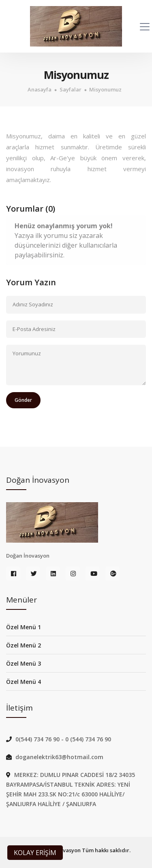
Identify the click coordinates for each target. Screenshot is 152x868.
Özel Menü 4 (24, 682)
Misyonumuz (105, 90)
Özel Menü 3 (24, 663)
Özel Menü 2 (24, 645)
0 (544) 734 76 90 (88, 739)
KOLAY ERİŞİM (35, 853)
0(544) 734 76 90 (38, 739)
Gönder (23, 400)
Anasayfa (40, 90)
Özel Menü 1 (24, 627)
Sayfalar (71, 90)
